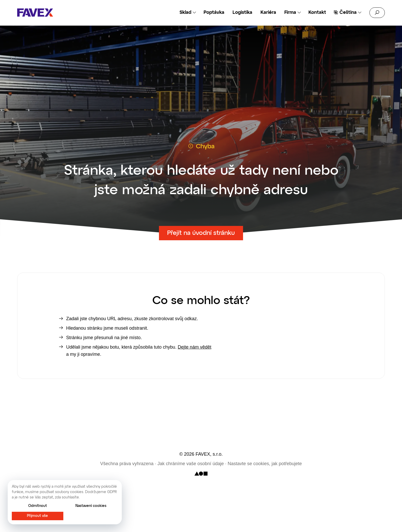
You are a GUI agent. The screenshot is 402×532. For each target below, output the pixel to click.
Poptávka (214, 13)
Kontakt (317, 13)
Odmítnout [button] (38, 506)
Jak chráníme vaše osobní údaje (191, 464)
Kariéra (268, 13)
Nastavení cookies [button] (91, 506)
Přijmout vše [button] (37, 516)
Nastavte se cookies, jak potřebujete (265, 464)
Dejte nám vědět (194, 347)
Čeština (348, 13)
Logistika (242, 13)
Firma (290, 13)
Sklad (185, 13)
